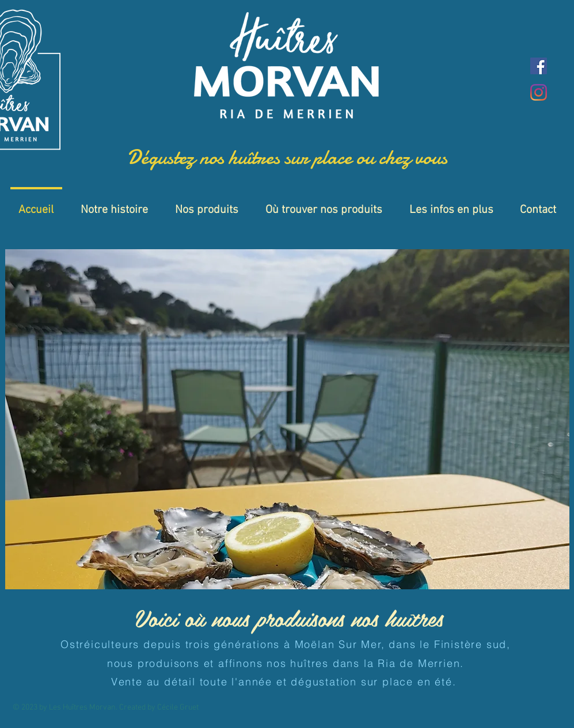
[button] (287, 419)
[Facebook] (539, 66)
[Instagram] (539, 92)
